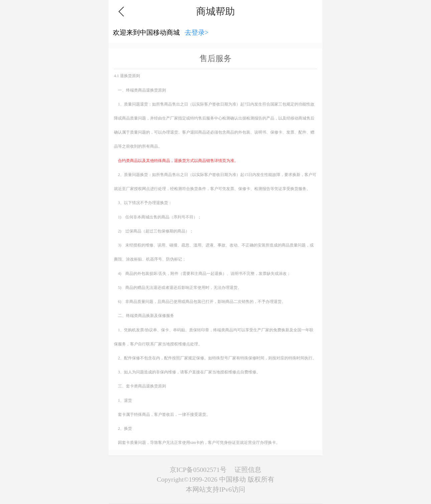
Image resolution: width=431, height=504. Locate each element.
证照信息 (248, 470)
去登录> (197, 32)
